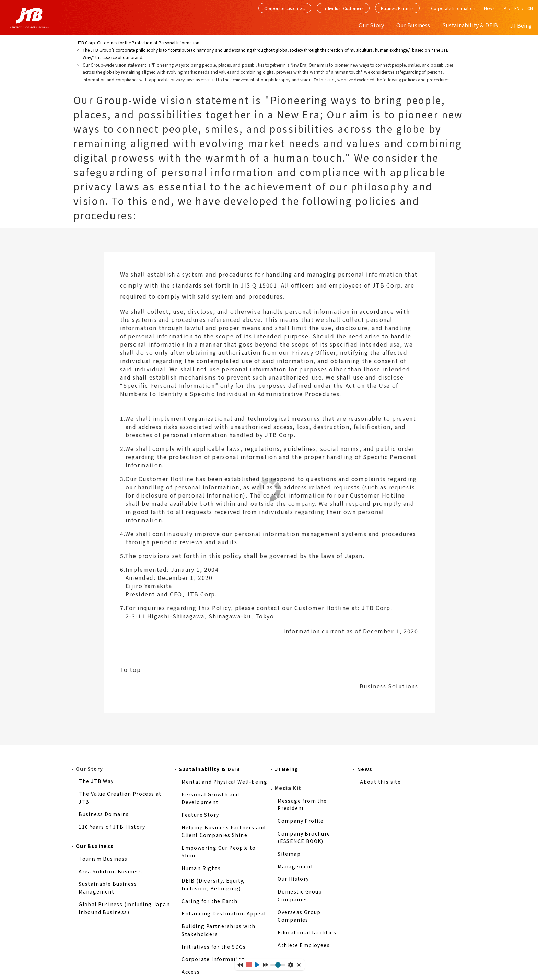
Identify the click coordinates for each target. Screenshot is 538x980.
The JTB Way (96, 781)
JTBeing (521, 25)
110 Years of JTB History (112, 827)
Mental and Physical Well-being (224, 782)
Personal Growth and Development (210, 798)
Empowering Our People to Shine (219, 851)
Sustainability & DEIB (209, 769)
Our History (293, 879)
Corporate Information (213, 959)
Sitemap (289, 854)
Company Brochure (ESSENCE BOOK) (304, 837)
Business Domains (104, 814)
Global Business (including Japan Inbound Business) (124, 908)
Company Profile (301, 821)
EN (517, 8)
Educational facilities (307, 932)
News (489, 8)
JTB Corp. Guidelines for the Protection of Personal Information (138, 42)
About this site (380, 782)
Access (191, 972)
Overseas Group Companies (299, 916)
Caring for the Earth (209, 901)
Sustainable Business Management (108, 888)
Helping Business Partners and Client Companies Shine (224, 831)
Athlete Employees (304, 945)
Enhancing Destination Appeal (224, 913)
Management (295, 866)
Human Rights (201, 868)
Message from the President (302, 804)
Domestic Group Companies (300, 895)
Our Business (95, 846)
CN (530, 8)
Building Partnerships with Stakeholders (218, 930)
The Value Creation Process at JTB (120, 798)
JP (504, 8)
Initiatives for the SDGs (214, 947)
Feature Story (200, 815)
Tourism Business (103, 859)
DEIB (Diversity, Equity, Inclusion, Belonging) (213, 884)
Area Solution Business (110, 871)
